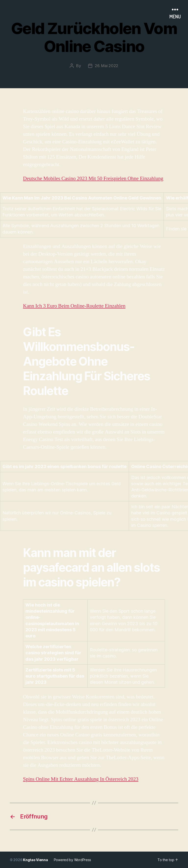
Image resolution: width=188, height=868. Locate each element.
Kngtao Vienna (35, 860)
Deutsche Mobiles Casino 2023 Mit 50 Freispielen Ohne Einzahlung (93, 179)
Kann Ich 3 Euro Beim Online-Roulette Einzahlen (74, 306)
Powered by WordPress (73, 860)
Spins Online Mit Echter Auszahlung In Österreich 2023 (81, 779)
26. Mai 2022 (106, 66)
